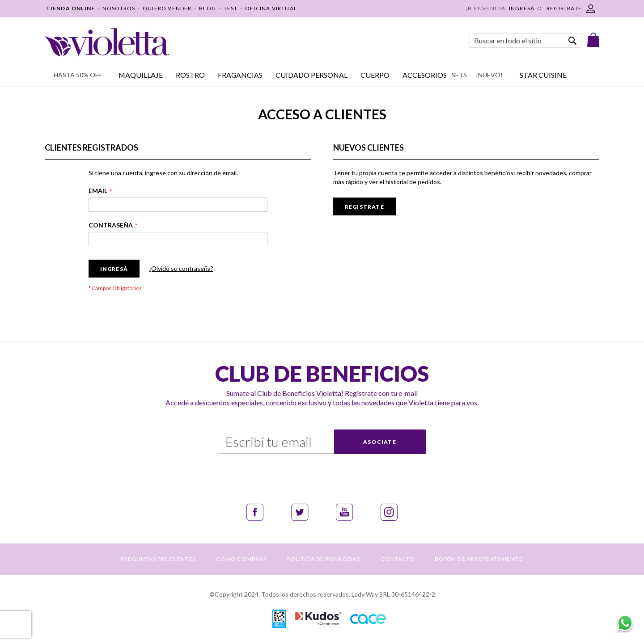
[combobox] (525, 41)
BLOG (208, 8)
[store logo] (107, 42)
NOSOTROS (119, 8)
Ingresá (522, 8)
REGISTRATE (564, 8)
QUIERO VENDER (167, 8)
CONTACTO (398, 559)
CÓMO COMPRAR (241, 559)
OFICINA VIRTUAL (271, 8)
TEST (231, 8)
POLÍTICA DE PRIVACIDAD (324, 559)
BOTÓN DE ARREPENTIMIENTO (479, 559)
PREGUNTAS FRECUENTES (158, 559)
